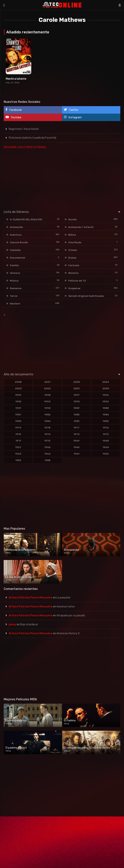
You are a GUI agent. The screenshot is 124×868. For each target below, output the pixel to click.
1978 (47, 428)
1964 (106, 447)
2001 (77, 388)
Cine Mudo (75, 242)
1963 (18, 454)
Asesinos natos (66, 607)
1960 (106, 454)
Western (15, 304)
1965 (77, 447)
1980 (106, 421)
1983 (18, 421)
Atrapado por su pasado (71, 616)
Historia (15, 273)
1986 (47, 415)
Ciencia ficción (19, 242)
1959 (18, 460)
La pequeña (63, 598)
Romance (16, 288)
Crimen (73, 250)
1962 (47, 454)
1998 (47, 395)
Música (14, 281)
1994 (47, 402)
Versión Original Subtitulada (86, 296)
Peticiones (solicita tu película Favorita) (32, 138)
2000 (106, 388)
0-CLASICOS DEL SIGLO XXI (26, 219)
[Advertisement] (61, 179)
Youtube (13, 117)
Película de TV (77, 281)
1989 (77, 408)
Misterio (73, 273)
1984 (106, 415)
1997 (77, 395)
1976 (106, 428)
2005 (77, 382)
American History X (68, 633)
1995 (18, 402)
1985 (77, 415)
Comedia (15, 250)
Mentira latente (16, 79)
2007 (47, 382)
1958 (47, 460)
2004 (106, 382)
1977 (77, 428)
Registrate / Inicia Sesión (24, 129)
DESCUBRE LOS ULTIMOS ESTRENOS (25, 147)
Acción (73, 219)
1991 (18, 408)
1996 (106, 395)
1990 (47, 408)
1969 (77, 441)
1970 (47, 441)
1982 (47, 421)
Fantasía (74, 265)
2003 (18, 388)
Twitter (71, 110)
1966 (47, 447)
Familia (14, 265)
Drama (72, 258)
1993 (77, 402)
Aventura (16, 235)
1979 (18, 428)
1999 (18, 395)
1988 (106, 408)
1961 (77, 454)
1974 (47, 434)
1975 (18, 434)
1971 (18, 441)
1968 (106, 441)
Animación (16, 227)
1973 (77, 434)
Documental (17, 258)
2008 (18, 382)
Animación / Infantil (81, 227)
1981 (77, 421)
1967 (18, 447)
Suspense (74, 288)
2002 (47, 388)
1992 (106, 402)
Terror (14, 296)
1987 (18, 415)
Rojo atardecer (29, 624)
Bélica (72, 235)
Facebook (14, 110)
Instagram (73, 117)
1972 (106, 434)
